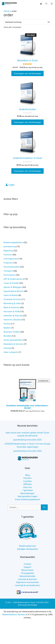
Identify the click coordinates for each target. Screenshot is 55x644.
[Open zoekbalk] (46, 4)
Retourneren (28, 570)
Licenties (27, 481)
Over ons (27, 487)
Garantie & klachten (27, 579)
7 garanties (27, 490)
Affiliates (27, 484)
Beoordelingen (27, 493)
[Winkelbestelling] (27, 22)
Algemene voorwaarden (27, 582)
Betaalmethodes (28, 576)
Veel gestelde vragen (27, 496)
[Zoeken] (44, 507)
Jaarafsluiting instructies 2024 (27, 451)
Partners (27, 478)
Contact (27, 564)
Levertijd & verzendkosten (27, 585)
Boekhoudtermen (28, 546)
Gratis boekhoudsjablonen (28, 499)
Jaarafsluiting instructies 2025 (27, 440)
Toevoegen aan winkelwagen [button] (27, 73)
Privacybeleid (27, 573)
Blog (27, 475)
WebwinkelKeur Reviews (14, 614)
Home (6, 11)
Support (27, 567)
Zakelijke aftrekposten (27, 549)
